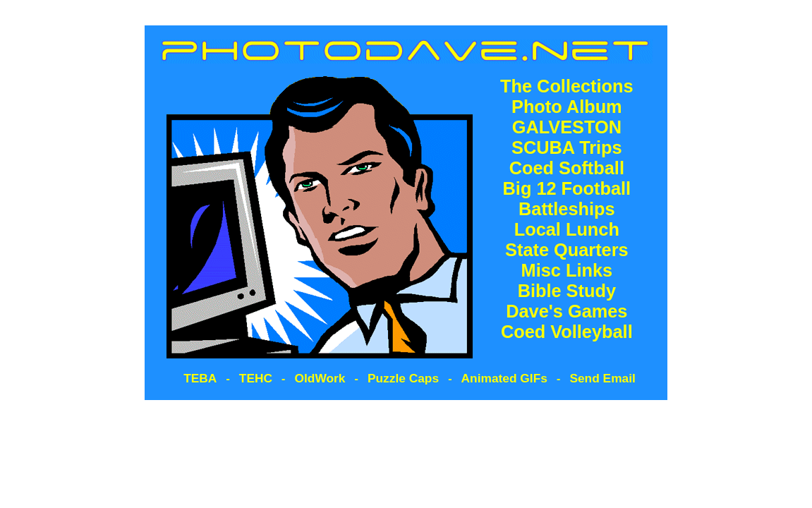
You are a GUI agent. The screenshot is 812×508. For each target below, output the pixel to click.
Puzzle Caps (403, 378)
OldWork (320, 378)
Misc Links (567, 270)
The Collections (567, 86)
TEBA (200, 378)
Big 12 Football (567, 188)
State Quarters (567, 250)
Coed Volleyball (567, 332)
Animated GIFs (504, 378)
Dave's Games (566, 311)
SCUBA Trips (567, 147)
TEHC (256, 378)
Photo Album (567, 107)
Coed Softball (567, 168)
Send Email (602, 378)
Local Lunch (567, 229)
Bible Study (567, 291)
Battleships (567, 209)
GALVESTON (567, 127)
